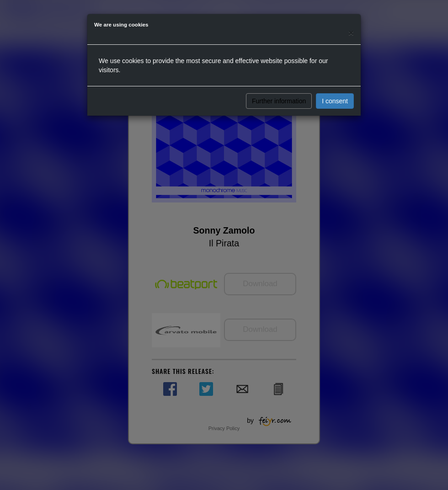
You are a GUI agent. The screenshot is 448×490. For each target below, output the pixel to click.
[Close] (351, 33)
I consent (335, 101)
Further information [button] (279, 101)
